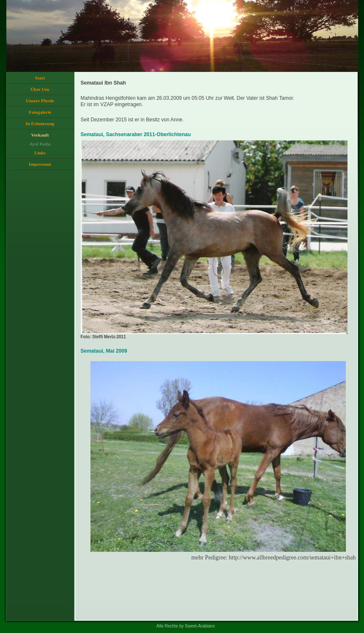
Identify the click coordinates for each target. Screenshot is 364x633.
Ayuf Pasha (40, 144)
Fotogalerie (40, 112)
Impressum (40, 164)
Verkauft (40, 135)
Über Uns (40, 89)
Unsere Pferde (40, 101)
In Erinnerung (40, 123)
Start (40, 78)
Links (40, 153)
